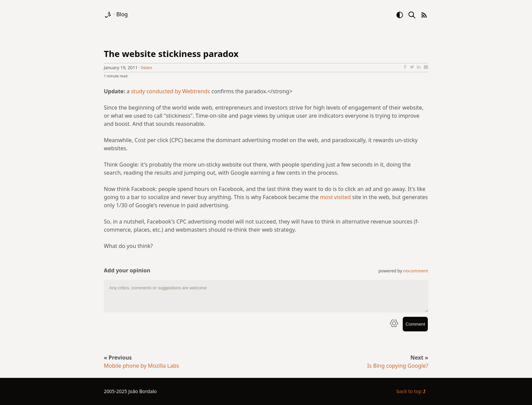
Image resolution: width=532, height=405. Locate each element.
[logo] (109, 14)
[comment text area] (266, 296)
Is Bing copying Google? (398, 366)
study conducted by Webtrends (170, 91)
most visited (335, 197)
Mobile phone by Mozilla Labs (141, 366)
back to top (412, 391)
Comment (415, 324)
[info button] (394, 324)
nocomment (416, 271)
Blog (122, 14)
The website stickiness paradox (171, 54)
